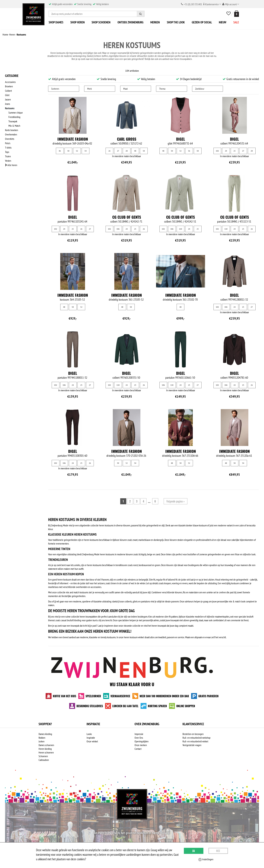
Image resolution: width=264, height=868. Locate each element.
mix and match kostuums (77, 592)
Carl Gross (127, 139)
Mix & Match (14, 126)
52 (77, 151)
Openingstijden (142, 741)
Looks (89, 734)
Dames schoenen (46, 745)
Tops (7, 152)
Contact (138, 749)
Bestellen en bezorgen (193, 734)
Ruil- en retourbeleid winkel (195, 741)
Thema (162, 89)
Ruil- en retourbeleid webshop (196, 738)
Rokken (42, 738)
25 (235, 151)
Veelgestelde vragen (192, 745)
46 (60, 151)
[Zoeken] (141, 14)
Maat (125, 89)
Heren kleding (45, 749)
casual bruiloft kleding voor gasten (77, 620)
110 (180, 229)
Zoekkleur (200, 89)
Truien (8, 156)
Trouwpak (13, 121)
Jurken (42, 741)
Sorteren (55, 89)
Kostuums (10, 108)
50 (68, 151)
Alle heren (11, 165)
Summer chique (16, 113)
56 (189, 151)
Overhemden (11, 134)
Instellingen (206, 859)
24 (226, 151)
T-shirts (8, 148)
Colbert (8, 91)
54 (86, 151)
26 (109, 151)
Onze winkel (92, 741)
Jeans (7, 104)
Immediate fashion (73, 139)
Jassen (8, 99)
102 (217, 151)
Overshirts (10, 139)
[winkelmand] (236, 14)
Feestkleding (14, 117)
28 (127, 151)
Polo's (8, 143)
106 (118, 229)
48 (135, 151)
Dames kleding (45, 734)
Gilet (7, 95)
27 (118, 151)
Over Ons (139, 738)
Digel (181, 139)
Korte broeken (12, 130)
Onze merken (141, 745)
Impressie (139, 734)
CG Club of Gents (127, 217)
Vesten (8, 161)
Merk (89, 89)
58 (198, 151)
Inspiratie (91, 738)
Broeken (9, 86)
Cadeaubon (44, 760)
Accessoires (10, 82)
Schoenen (43, 756)
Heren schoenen (46, 752)
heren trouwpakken (183, 59)
